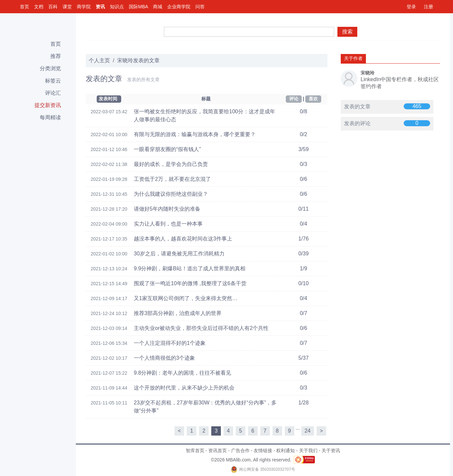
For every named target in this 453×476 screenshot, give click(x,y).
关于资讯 (331, 450)
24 (308, 431)
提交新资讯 (48, 105)
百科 (53, 7)
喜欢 (313, 99)
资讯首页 (218, 450)
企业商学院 (179, 7)
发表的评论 (357, 123)
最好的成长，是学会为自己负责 (171, 164)
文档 (39, 7)
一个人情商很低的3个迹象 (164, 358)
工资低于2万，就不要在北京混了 (172, 179)
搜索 (347, 32)
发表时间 (108, 99)
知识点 (117, 7)
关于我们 (308, 450)
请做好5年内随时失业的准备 (167, 209)
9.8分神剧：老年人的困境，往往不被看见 (182, 373)
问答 (200, 7)
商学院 (84, 7)
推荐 (56, 56)
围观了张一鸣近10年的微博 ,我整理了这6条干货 (190, 283)
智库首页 (195, 450)
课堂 (67, 7)
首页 (25, 7)
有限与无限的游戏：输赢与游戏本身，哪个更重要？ (195, 134)
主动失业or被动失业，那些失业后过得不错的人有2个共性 (201, 328)
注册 (428, 7)
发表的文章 (357, 106)
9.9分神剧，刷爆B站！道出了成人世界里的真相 (190, 268)
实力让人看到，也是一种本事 (168, 224)
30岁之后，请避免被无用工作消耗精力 (179, 254)
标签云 (53, 81)
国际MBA (138, 7)
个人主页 (99, 60)
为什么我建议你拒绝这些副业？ (171, 194)
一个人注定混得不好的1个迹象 (170, 343)
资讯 (100, 7)
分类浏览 (50, 68)
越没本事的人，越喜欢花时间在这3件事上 (183, 239)
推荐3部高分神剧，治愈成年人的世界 (178, 313)
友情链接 (263, 450)
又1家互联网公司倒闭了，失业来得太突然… (186, 298)
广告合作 (240, 450)
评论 (294, 99)
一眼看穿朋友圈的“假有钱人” (167, 149)
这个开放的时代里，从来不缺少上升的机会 (184, 388)
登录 (411, 7)
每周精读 (50, 117)
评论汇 (53, 93)
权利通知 (285, 450)
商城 (158, 7)
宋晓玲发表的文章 (138, 60)
